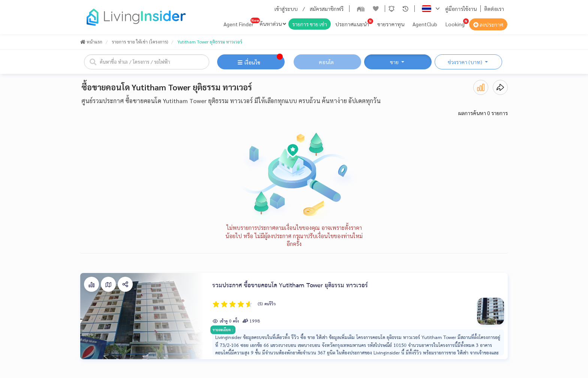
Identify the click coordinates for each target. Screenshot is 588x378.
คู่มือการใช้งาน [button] (461, 9)
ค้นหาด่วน (273, 24)
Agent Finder (238, 24)
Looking (455, 24)
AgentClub (425, 24)
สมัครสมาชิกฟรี (327, 9)
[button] (391, 9)
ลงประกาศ (488, 24)
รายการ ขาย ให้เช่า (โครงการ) (140, 42)
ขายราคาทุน (391, 24)
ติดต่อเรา (494, 9)
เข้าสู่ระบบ (286, 9)
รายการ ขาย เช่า (310, 24)
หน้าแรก (91, 42)
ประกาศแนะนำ (352, 24)
